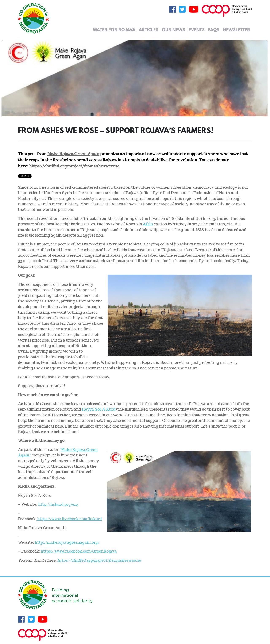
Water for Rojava (114, 30)
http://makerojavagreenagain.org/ (67, 542)
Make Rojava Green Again (73, 154)
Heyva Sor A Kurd (99, 409)
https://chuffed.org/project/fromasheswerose (74, 166)
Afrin (148, 224)
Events (197, 30)
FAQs (214, 30)
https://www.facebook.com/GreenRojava (79, 551)
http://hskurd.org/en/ (58, 504)
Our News (173, 30)
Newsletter (236, 30)
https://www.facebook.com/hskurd (69, 519)
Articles (149, 30)
